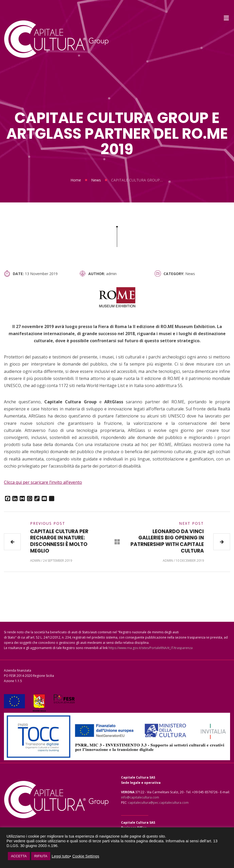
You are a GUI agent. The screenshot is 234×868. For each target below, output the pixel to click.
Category (173, 274)
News (96, 180)
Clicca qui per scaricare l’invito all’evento (43, 482)
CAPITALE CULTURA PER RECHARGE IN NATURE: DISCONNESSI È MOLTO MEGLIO (59, 541)
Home (76, 180)
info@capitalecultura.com (140, 797)
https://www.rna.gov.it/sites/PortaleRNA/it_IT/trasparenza (151, 648)
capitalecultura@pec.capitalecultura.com (158, 803)
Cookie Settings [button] (86, 856)
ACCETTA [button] (19, 856)
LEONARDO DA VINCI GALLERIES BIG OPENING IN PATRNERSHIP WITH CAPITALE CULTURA (167, 541)
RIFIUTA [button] (41, 856)
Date (18, 274)
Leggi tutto (61, 856)
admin (111, 274)
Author (96, 274)
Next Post (191, 523)
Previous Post (48, 523)
